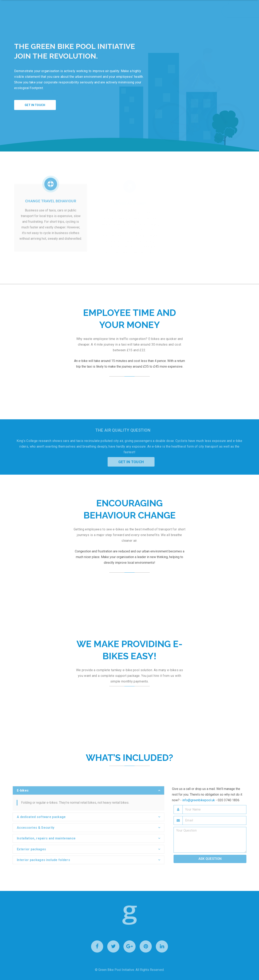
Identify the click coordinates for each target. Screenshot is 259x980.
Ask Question (212, 859)
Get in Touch (133, 462)
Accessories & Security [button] (34, 828)
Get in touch (35, 105)
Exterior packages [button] (29, 849)
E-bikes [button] (21, 790)
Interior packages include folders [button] (41, 860)
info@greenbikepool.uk (199, 800)
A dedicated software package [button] (39, 817)
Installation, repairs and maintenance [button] (44, 838)
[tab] (86, 790)
